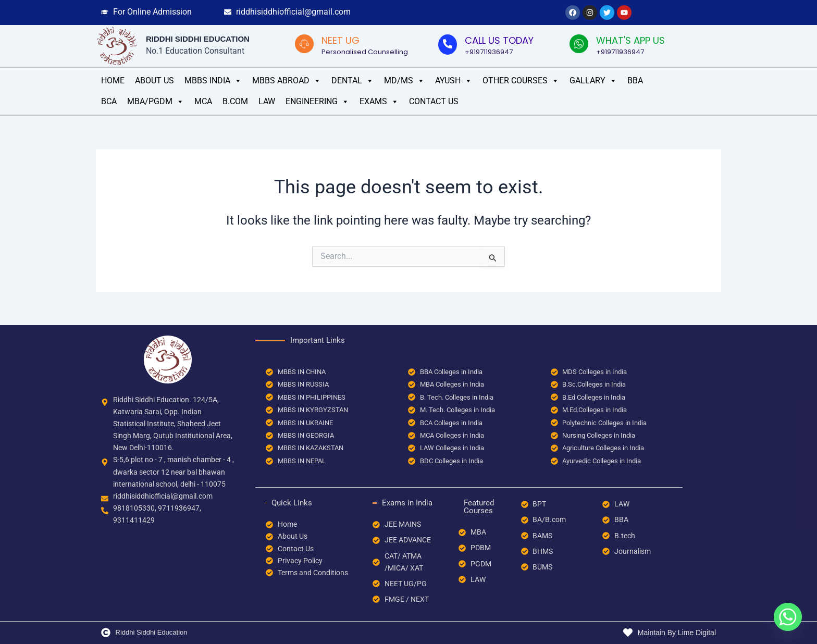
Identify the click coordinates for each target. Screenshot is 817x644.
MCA (203, 101)
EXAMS (379, 102)
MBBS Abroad (287, 81)
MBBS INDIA (213, 81)
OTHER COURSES (521, 81)
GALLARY (593, 81)
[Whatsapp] (788, 617)
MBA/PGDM (156, 102)
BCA (109, 101)
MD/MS (404, 81)
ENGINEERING (317, 102)
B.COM (235, 101)
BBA (635, 80)
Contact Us (434, 101)
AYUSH (454, 81)
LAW (267, 101)
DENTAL (352, 81)
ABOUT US (154, 80)
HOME (113, 80)
